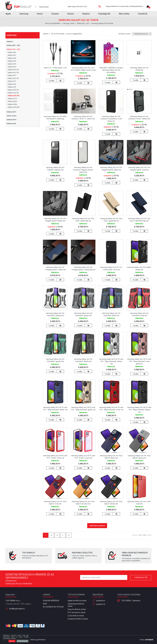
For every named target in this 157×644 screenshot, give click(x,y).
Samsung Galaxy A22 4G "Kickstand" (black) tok (83, 360)
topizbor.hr (101, 604)
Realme (86, 14)
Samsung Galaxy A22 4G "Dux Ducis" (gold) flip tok (111, 220)
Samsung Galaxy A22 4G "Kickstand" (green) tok (55, 360)
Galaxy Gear (11, 123)
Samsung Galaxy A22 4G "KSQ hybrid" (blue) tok (111, 457)
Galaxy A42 (12, 52)
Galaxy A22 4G (13, 95)
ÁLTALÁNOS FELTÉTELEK (53, 607)
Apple (8, 14)
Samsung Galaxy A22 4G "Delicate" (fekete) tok (55, 168)
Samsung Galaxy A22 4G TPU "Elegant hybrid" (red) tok (139, 168)
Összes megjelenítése (74, 34)
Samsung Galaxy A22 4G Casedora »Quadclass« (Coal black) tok (111, 119)
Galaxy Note (11, 119)
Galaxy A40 (12, 58)
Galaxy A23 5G (13, 90)
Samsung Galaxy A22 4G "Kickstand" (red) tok (139, 314)
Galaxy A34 (12, 67)
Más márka (124, 14)
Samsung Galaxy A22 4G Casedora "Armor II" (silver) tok (83, 117)
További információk (22, 641)
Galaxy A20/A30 (14, 107)
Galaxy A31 (12, 81)
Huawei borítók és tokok (78, 619)
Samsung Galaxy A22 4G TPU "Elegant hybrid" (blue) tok (111, 168)
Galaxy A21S (12, 98)
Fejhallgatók (104, 14)
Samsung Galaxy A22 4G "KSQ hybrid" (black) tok (111, 503)
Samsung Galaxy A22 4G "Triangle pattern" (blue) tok (55, 268)
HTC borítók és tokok (77, 612)
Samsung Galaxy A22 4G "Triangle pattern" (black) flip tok (83, 268)
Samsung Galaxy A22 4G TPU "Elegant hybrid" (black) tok (55, 220)
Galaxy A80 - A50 (13, 45)
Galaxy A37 (12, 75)
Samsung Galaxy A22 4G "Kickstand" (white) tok (55, 314)
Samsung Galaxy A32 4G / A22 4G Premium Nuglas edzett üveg (83, 69)
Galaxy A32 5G (13, 72)
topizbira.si (101, 601)
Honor (40, 14)
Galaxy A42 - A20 (13, 49)
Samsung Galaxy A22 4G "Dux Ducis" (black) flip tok (83, 220)
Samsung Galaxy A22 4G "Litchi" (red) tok (139, 503)
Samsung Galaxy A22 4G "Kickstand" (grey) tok (83, 314)
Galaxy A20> (11, 112)
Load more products (97, 526)
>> (69, 535)
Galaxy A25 (12, 87)
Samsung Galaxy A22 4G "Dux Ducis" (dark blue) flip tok (139, 220)
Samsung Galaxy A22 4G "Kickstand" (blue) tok (111, 314)
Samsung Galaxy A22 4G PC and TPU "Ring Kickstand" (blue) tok (55, 408)
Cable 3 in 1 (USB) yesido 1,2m (55, 68)
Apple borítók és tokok (77, 601)
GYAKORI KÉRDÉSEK (51, 601)
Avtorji (146, 640)
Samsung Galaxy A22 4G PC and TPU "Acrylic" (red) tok (55, 457)
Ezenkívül (143, 14)
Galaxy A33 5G (13, 69)
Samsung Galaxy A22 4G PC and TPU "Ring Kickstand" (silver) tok (111, 361)
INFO (45, 604)
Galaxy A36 (12, 61)
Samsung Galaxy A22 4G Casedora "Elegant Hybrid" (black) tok (83, 170)
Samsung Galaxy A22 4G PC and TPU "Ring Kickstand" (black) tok (139, 410)
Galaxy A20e (12, 104)
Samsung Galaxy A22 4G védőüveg (139, 69)
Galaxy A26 (12, 84)
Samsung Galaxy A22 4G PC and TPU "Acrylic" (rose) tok (83, 457)
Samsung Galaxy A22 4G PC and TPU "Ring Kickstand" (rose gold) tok (139, 361)
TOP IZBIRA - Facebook (129, 601)
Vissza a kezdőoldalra (53, 23)
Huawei (55, 14)
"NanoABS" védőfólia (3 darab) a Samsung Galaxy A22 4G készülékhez (111, 70)
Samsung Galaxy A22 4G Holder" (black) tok (139, 268)
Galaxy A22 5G (13, 93)
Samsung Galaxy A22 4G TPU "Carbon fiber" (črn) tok (111, 268)
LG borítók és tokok (76, 616)
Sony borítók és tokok (77, 609)
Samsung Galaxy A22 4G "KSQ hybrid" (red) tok (55, 503)
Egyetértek (12, 641)
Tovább (51, 81)
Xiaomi (71, 14)
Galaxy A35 (12, 64)
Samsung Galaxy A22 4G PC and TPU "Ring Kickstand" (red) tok (111, 408)
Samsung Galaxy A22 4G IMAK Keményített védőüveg (55, 117)
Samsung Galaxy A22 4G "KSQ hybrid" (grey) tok (139, 457)
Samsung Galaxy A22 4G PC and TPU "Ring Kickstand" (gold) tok (83, 408)
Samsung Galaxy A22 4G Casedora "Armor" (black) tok (139, 117)
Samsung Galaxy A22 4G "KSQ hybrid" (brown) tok (83, 503)
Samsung (24, 14)
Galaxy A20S (12, 101)
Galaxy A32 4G (13, 78)
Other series (12, 116)
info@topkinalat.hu (17, 609)
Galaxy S (10, 41)
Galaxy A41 (12, 55)
